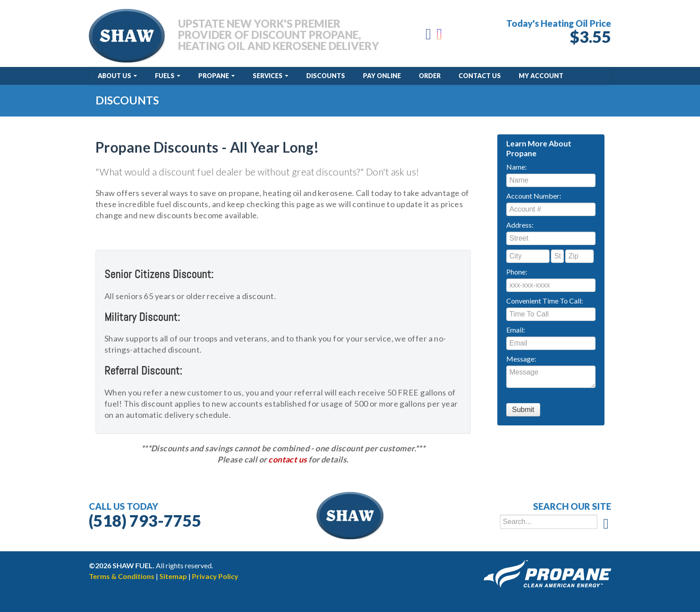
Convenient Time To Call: (545, 301)
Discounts (326, 76)
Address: (520, 225)
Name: (517, 167)
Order (430, 76)
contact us (288, 459)
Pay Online (382, 76)
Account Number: (534, 196)
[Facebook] (429, 36)
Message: (521, 359)
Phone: (517, 272)
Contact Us (480, 76)
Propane (217, 76)
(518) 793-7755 (145, 520)
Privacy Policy (215, 576)
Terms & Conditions (122, 576)
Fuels (168, 76)
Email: (516, 330)
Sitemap (173, 576)
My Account (541, 76)
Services (271, 76)
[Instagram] (440, 36)
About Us (117, 76)
